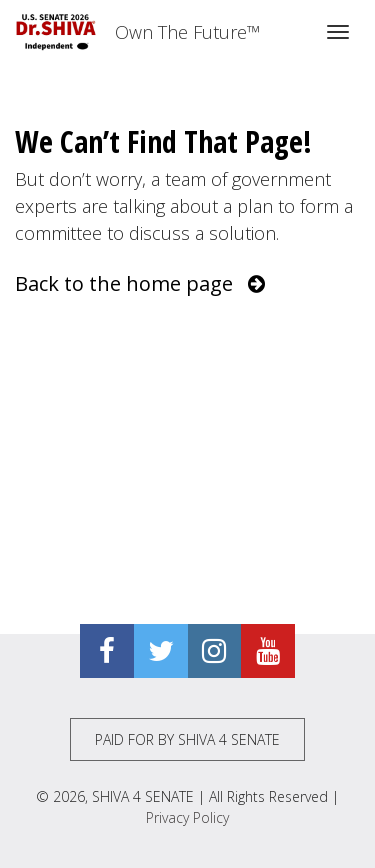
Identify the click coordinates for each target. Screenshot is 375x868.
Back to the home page (140, 283)
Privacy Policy (187, 817)
